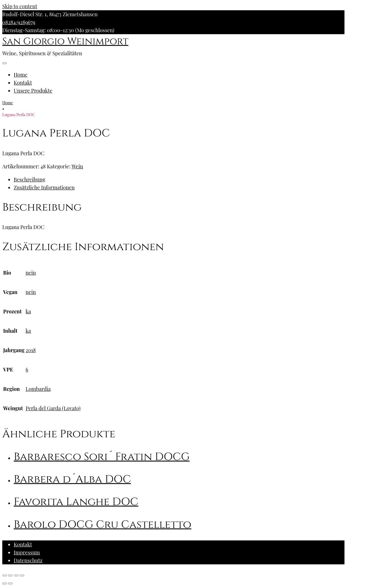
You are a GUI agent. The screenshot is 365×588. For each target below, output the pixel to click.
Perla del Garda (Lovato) (53, 408)
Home (21, 75)
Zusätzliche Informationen (44, 187)
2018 (31, 350)
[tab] (179, 179)
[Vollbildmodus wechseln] (16, 575)
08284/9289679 (19, 22)
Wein (77, 166)
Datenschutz (28, 560)
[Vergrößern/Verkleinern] (22, 575)
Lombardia (38, 389)
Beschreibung (29, 179)
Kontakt (23, 83)
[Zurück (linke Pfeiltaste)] (5, 583)
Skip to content (20, 6)
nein (31, 273)
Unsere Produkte (33, 91)
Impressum (27, 552)
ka (28, 311)
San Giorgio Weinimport (65, 42)
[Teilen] (10, 575)
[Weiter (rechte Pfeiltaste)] (10, 583)
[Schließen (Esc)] (5, 575)
